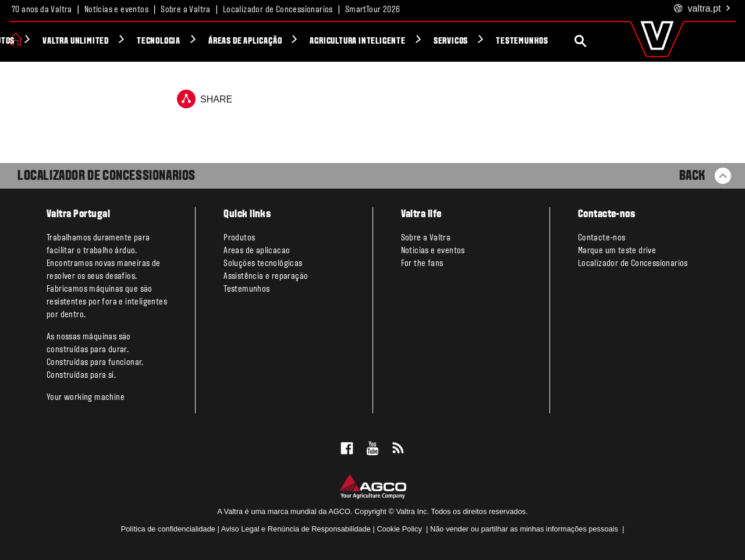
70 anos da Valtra (42, 10)
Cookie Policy (399, 529)
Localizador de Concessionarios (278, 10)
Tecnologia (213, 41)
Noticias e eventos (433, 251)
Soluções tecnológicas (263, 264)
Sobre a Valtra (186, 10)
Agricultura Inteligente (412, 41)
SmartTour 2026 (373, 10)
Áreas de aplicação (299, 41)
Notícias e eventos (116, 10)
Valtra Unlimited (130, 41)
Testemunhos (576, 41)
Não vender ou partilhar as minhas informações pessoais (525, 529)
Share (205, 99)
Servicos (505, 41)
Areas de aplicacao (257, 251)
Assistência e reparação (266, 277)
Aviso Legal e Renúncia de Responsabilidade (296, 529)
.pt (703, 9)
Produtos (51, 41)
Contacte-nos (602, 238)
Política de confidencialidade (168, 529)
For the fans (422, 264)
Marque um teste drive (617, 251)
